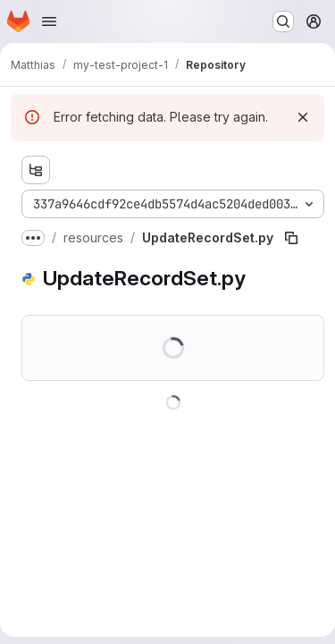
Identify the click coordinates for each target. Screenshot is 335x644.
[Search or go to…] (283, 21)
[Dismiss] (303, 117)
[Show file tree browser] (36, 170)
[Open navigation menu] (49, 21)
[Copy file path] (291, 238)
